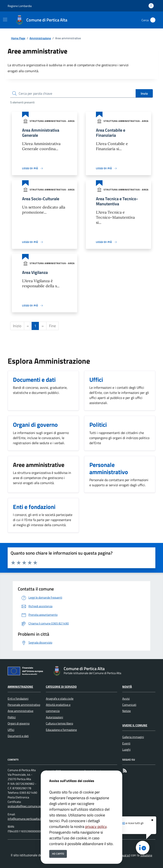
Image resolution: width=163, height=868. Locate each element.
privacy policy (96, 826)
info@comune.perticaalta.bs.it (26, 819)
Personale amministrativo (24, 705)
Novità (127, 687)
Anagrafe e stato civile (60, 699)
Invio (144, 93)
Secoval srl (123, 855)
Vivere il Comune (135, 725)
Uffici (11, 730)
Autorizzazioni (54, 717)
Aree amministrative (20, 711)
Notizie (126, 711)
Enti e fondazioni (18, 699)
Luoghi (126, 750)
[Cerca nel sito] (153, 20)
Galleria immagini (133, 737)
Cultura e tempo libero (59, 723)
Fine (52, 326)
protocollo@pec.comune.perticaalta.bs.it (32, 806)
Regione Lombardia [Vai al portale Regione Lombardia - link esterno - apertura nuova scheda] (20, 6)
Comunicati (129, 705)
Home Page (18, 38)
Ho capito (58, 854)
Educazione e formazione (61, 730)
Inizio (17, 326)
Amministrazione (40, 38)
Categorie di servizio (61, 687)
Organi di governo (19, 723)
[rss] (125, 771)
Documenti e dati (18, 736)
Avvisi (126, 699)
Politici (12, 717)
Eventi (126, 743)
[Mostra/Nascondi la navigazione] (5, 20)
